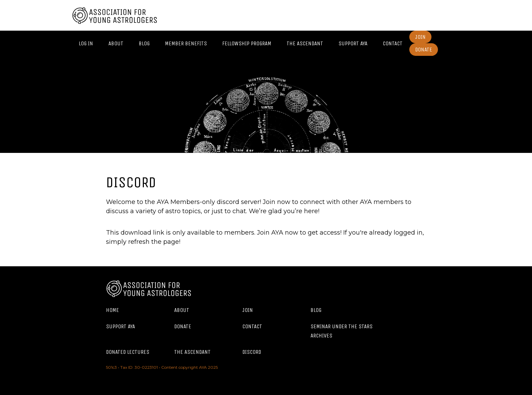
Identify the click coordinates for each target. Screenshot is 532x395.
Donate (424, 50)
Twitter (454, 15)
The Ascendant (305, 43)
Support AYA (353, 43)
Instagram (423, 15)
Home (112, 310)
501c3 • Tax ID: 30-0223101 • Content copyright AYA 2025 (162, 367)
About (116, 43)
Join (420, 37)
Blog (144, 43)
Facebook (438, 15)
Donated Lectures (128, 352)
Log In (86, 43)
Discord (252, 352)
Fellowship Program (247, 43)
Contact (393, 43)
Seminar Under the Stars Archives (341, 331)
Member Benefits (186, 43)
